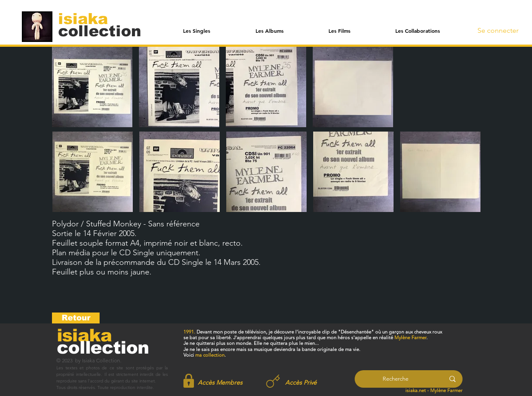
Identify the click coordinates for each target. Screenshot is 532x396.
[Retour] (76, 318)
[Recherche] (396, 379)
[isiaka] (88, 18)
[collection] (100, 31)
